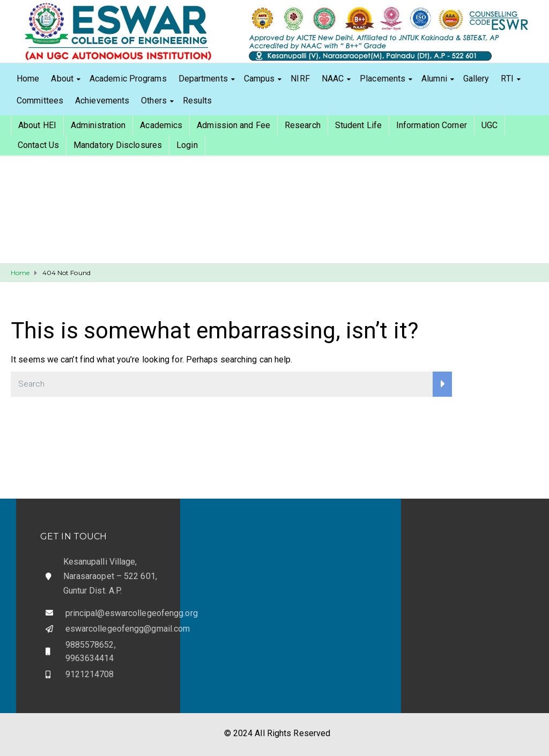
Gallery (476, 79)
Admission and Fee (233, 125)
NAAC (333, 79)
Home (28, 79)
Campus (259, 79)
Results (198, 101)
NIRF (300, 79)
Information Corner (432, 125)
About (62, 79)
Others (154, 101)
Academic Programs (128, 79)
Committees (40, 101)
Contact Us (38, 145)
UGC (489, 125)
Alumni (434, 79)
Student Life (358, 125)
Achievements (102, 101)
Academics (161, 125)
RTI (507, 79)
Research (303, 125)
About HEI (37, 125)
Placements (383, 79)
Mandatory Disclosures (118, 145)
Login (187, 145)
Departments (203, 79)
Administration (98, 125)
